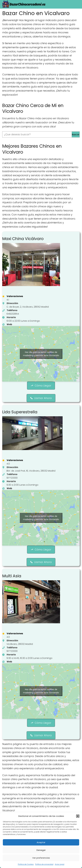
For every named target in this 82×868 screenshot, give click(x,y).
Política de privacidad (44, 864)
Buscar (76, 135)
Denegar (41, 850)
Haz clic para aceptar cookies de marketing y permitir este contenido (41, 354)
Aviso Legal (60, 864)
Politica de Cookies (26, 864)
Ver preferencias (41, 858)
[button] (78, 816)
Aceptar (41, 842)
